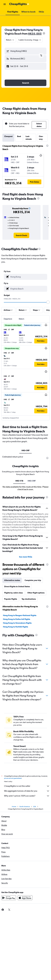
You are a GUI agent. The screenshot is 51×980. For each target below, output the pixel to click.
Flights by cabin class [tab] (13, 593)
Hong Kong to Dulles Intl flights (17, 619)
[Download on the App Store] (25, 898)
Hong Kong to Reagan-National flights (20, 615)
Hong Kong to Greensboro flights (17, 623)
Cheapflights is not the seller (27, 786)
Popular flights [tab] (11, 599)
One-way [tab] (41, 138)
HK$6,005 (35, 34)
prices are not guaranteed (13, 778)
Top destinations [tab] (29, 599)
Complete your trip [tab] (33, 580)
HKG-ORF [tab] (26, 450)
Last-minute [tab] (29, 138)
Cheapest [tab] (8, 136)
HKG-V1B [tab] (19, 481)
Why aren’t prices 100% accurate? (27, 796)
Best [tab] (19, 136)
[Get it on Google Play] (9, 898)
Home (14, 807)
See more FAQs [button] (26, 557)
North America (25, 807)
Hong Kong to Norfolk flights (16, 627)
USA (35, 807)
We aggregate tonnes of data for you (27, 791)
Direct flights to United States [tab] (17, 586)
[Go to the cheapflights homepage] (19, 4)
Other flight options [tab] (36, 593)
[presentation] (44, 33)
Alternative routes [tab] (12, 580)
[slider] (48, 302)
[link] (21, 235)
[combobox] (10, 40)
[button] (5, 4)
